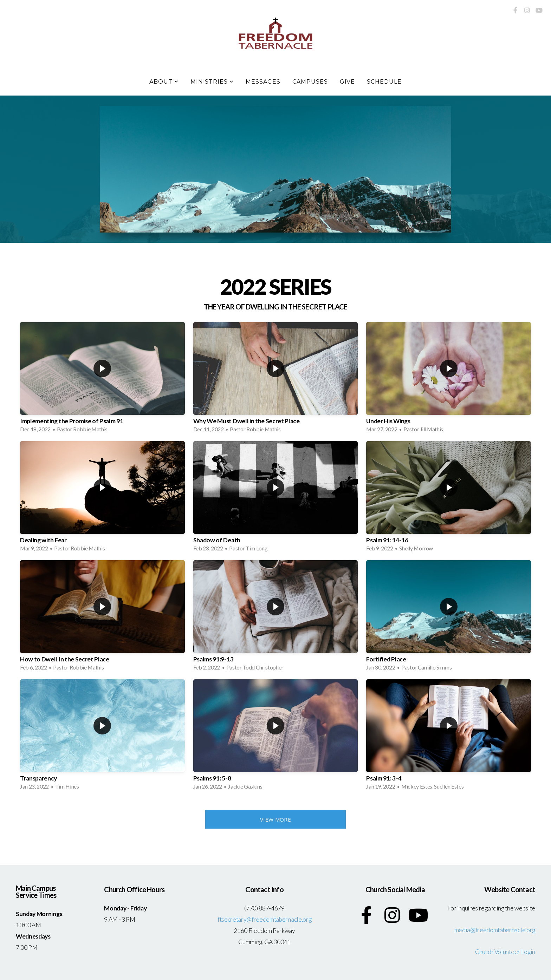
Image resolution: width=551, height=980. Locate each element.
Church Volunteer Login (505, 952)
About (164, 82)
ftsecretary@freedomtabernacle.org (264, 919)
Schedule (384, 82)
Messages (263, 82)
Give (348, 82)
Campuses (310, 82)
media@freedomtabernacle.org (495, 930)
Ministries (212, 82)
